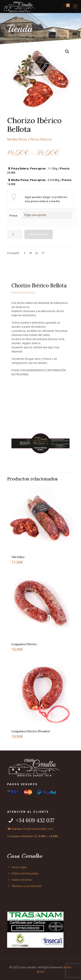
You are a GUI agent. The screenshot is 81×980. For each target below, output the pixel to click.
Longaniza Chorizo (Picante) (31, 731)
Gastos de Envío (20, 880)
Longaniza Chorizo (24, 644)
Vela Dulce (18, 557)
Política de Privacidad (23, 873)
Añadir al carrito (39, 234)
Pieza (13, 216)
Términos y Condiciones (24, 886)
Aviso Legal (17, 867)
